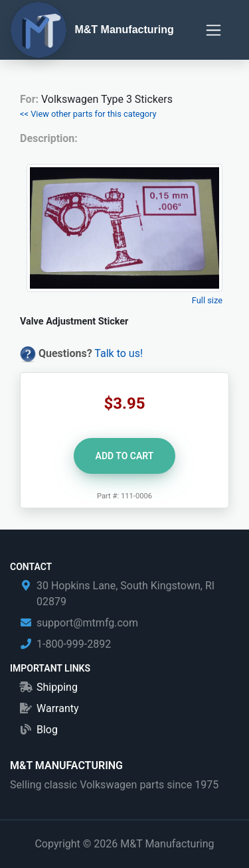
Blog (47, 730)
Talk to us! (119, 353)
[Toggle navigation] (213, 30)
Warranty (58, 708)
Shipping (57, 687)
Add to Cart (125, 456)
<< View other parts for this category (88, 114)
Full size (207, 300)
